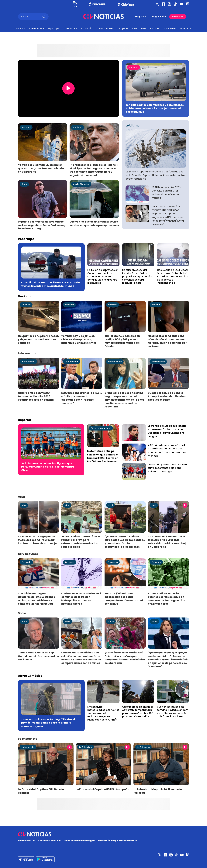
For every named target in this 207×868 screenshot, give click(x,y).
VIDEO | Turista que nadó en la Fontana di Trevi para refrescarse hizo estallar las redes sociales (81, 542)
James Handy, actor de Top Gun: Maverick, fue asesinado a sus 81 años (38, 656)
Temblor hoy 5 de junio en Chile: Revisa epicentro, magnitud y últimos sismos (79, 339)
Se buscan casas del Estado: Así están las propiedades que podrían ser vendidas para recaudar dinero (138, 276)
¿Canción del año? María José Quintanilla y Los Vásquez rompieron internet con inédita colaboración (125, 658)
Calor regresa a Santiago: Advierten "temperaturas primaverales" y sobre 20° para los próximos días (137, 712)
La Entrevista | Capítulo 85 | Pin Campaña (102, 789)
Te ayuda (123, 28)
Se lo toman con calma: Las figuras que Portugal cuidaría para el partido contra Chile (48, 467)
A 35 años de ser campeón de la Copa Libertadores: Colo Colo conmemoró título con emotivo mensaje (167, 450)
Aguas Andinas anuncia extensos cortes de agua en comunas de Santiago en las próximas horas (166, 599)
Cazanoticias (70, 28)
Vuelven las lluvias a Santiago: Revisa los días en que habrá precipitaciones (94, 223)
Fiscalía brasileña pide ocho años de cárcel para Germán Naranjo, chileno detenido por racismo (167, 341)
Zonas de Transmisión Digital (79, 841)
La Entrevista (170, 28)
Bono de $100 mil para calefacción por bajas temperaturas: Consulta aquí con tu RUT (124, 599)
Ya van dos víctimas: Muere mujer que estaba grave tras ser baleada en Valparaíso (41, 168)
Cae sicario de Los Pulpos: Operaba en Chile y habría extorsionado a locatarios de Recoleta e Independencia (173, 276)
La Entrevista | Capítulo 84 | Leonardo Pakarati (158, 791)
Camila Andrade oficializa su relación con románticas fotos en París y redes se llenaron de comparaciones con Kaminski (81, 658)
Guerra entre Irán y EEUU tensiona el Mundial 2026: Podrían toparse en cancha (36, 396)
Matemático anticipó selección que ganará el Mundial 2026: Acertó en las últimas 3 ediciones (103, 456)
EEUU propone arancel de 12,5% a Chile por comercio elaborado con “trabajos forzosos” (82, 398)
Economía (87, 28)
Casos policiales (105, 28)
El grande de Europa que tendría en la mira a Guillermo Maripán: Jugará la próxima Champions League (167, 431)
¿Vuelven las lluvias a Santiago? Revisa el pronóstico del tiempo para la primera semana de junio (48, 723)
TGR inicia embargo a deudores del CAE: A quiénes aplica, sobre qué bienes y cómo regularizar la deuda (36, 599)
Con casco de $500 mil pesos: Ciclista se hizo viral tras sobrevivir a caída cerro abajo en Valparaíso (168, 542)
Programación (159, 16)
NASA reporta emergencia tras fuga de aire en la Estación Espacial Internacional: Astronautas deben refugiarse (155, 175)
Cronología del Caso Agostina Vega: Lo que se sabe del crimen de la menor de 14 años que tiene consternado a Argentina (124, 400)
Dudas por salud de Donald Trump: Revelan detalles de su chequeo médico (168, 396)
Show (134, 28)
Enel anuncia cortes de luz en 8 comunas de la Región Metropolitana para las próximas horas (81, 599)
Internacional (37, 28)
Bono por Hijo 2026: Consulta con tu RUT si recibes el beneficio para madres (166, 192)
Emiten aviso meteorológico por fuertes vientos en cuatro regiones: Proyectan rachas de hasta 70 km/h (103, 713)
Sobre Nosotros (27, 841)
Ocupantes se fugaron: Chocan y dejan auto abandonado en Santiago (38, 339)
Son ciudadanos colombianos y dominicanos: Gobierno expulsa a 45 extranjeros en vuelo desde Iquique (155, 108)
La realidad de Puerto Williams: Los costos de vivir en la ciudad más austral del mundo (50, 284)
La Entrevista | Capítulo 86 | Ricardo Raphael (41, 791)
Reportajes (53, 28)
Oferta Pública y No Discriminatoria (118, 841)
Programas (141, 16)
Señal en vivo (178, 17)
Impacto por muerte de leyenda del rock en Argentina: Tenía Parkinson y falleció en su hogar (42, 225)
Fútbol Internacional (101, 428)
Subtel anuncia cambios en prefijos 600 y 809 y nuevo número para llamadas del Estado (122, 341)
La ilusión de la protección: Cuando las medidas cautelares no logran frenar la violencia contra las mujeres (103, 276)
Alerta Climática (150, 28)
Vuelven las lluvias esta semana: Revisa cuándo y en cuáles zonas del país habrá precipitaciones (172, 712)
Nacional (21, 28)
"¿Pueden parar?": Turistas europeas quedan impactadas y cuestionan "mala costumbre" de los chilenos (125, 542)
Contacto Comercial (49, 841)
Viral (24, 505)
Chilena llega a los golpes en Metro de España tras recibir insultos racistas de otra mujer (38, 540)
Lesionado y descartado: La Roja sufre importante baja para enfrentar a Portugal (167, 468)
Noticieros (186, 28)
